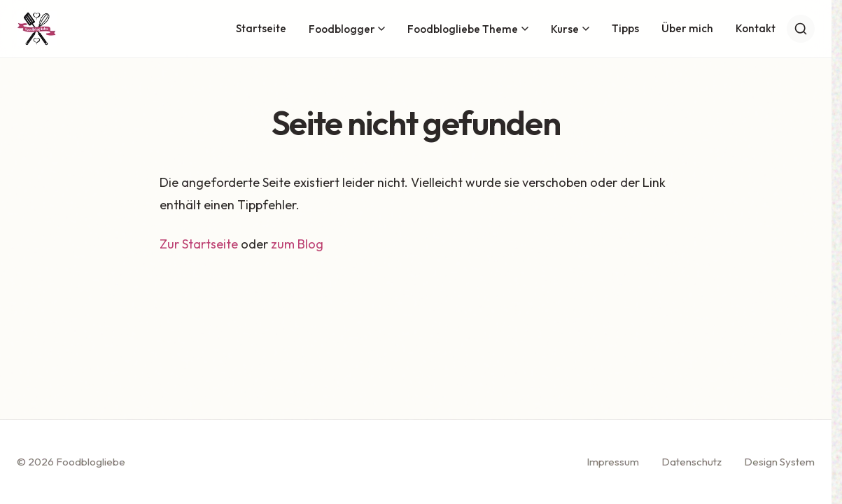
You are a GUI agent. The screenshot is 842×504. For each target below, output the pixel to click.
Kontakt (756, 28)
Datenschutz (692, 462)
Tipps (625, 28)
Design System (779, 462)
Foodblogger (347, 29)
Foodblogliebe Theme (468, 29)
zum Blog (297, 244)
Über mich (687, 28)
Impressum (613, 462)
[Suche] (801, 29)
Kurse (570, 29)
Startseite (261, 28)
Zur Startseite (199, 244)
